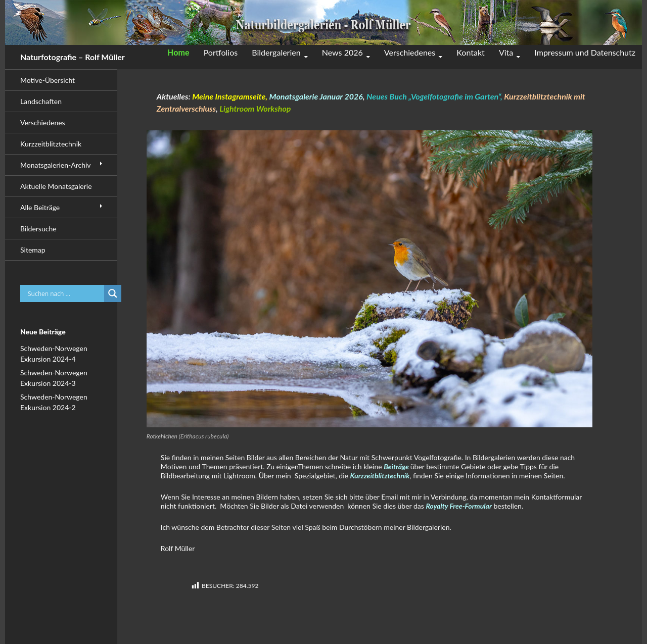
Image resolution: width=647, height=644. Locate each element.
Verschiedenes (410, 52)
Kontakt (470, 52)
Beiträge (397, 466)
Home (178, 52)
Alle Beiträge (40, 207)
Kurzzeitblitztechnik (380, 476)
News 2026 (342, 52)
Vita (506, 52)
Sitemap (33, 250)
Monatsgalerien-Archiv (56, 165)
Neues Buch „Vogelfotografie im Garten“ (433, 96)
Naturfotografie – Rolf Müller (73, 57)
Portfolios (221, 52)
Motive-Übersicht (48, 80)
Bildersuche (38, 229)
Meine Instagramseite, (230, 96)
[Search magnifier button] (113, 293)
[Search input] (65, 293)
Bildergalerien (276, 52)
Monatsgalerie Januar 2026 (316, 96)
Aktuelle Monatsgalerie (56, 186)
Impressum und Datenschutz (585, 52)
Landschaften (41, 101)
